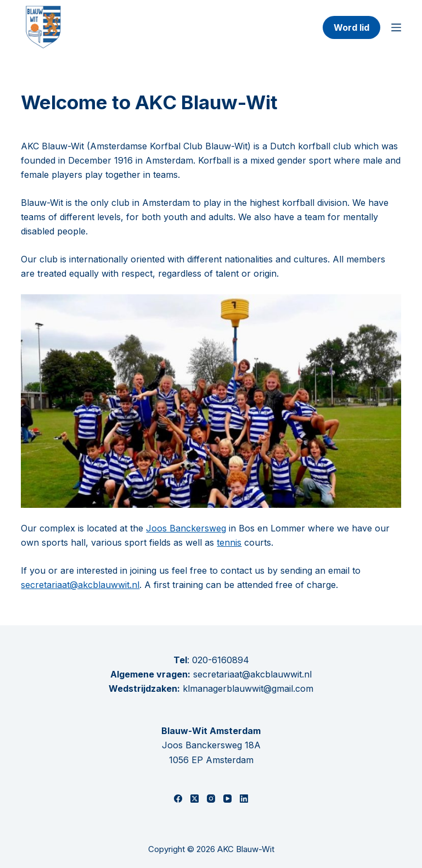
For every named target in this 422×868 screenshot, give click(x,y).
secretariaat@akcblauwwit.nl (80, 585)
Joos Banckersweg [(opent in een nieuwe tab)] (186, 528)
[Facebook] (178, 799)
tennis (229, 542)
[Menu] (396, 27)
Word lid (351, 27)
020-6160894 (221, 660)
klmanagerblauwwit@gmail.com (248, 688)
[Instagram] (211, 799)
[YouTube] (227, 799)
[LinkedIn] (244, 799)
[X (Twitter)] (195, 799)
